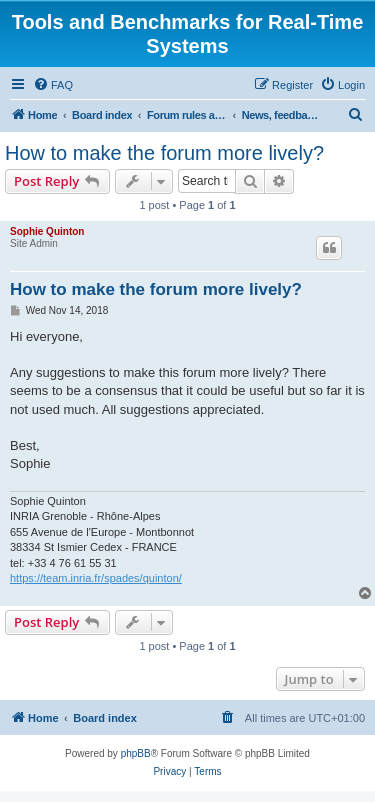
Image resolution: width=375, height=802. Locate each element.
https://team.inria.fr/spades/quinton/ (96, 578)
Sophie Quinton (47, 231)
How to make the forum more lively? (164, 153)
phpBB (136, 753)
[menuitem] (53, 85)
